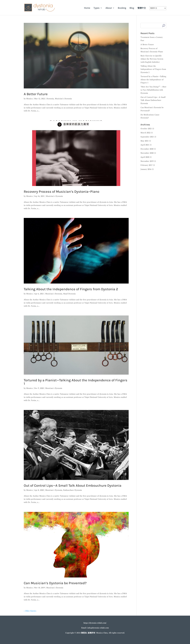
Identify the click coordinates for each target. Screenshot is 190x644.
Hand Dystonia (69, 294)
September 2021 (147, 137)
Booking (122, 8)
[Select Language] (158, 8)
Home (87, 8)
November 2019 (147, 161)
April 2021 (145, 145)
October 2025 (146, 129)
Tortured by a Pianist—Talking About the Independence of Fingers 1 (76, 382)
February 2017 (146, 165)
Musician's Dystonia (63, 99)
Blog (132, 8)
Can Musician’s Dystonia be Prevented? (55, 583)
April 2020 (145, 157)
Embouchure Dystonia (73, 490)
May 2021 (144, 141)
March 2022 (145, 133)
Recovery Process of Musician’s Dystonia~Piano (61, 192)
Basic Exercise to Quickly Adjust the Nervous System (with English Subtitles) (152, 59)
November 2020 (147, 153)
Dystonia (50, 99)
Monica (29, 99)
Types (97, 8)
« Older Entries (30, 611)
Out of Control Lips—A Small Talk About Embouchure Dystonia (73, 486)
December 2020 (147, 149)
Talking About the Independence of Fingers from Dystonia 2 (71, 289)
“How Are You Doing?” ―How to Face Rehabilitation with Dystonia (153, 90)
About (109, 8)
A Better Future (36, 94)
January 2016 (146, 169)
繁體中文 (142, 8)
